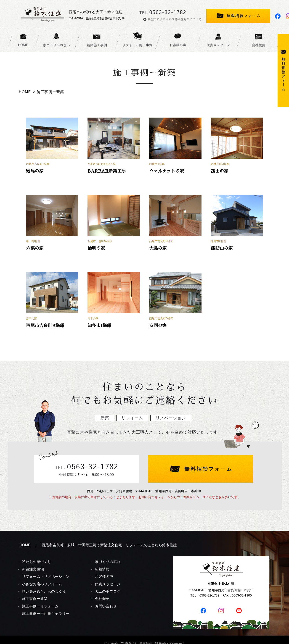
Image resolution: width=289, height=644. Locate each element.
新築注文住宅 (33, 569)
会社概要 (102, 599)
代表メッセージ (108, 584)
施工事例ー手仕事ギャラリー (46, 614)
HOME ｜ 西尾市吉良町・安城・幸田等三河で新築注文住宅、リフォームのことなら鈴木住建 (98, 545)
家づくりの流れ (108, 562)
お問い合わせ (106, 606)
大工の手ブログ (108, 591)
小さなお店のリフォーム (42, 584)
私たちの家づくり (37, 562)
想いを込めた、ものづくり (44, 591)
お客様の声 (104, 577)
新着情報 (102, 569)
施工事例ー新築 (35, 599)
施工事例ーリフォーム (40, 606)
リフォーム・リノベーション (46, 577)
